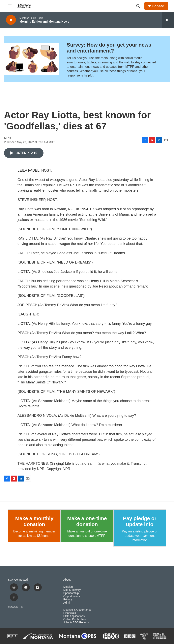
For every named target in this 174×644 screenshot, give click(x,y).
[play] (11, 20)
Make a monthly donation (34, 521)
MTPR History (72, 590)
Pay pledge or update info (140, 521)
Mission (68, 587)
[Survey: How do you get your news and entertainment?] (31, 59)
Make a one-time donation (87, 521)
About (67, 580)
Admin (67, 603)
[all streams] (168, 20)
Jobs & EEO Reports (76, 623)
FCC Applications (74, 616)
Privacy (68, 600)
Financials (70, 613)
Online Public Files (75, 619)
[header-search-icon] (138, 6)
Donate (158, 6)
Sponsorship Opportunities (72, 595)
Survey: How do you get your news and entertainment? (109, 48)
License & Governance (77, 610)
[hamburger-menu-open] (10, 6)
